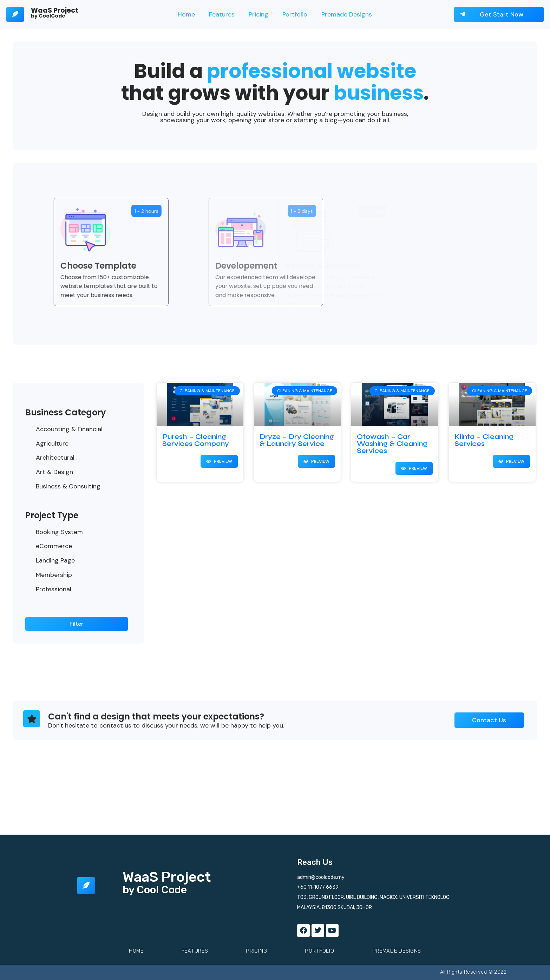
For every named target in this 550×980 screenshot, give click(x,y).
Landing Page (55, 560)
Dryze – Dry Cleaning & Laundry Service (297, 440)
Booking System (59, 532)
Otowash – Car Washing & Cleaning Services (392, 444)
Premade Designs (347, 14)
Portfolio (295, 14)
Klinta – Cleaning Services (484, 440)
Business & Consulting (68, 486)
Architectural (55, 458)
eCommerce (54, 546)
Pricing (258, 14)
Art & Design (54, 472)
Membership (54, 575)
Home (186, 14)
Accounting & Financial (69, 429)
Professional (54, 589)
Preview (222, 461)
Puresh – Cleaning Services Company (196, 440)
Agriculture (52, 443)
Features (222, 14)
